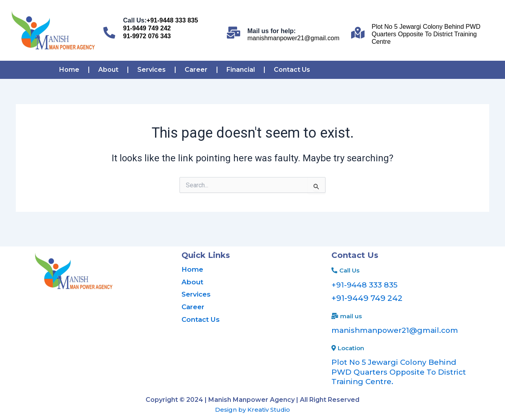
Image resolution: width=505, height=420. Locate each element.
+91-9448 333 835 (172, 20)
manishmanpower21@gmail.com (293, 38)
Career (196, 70)
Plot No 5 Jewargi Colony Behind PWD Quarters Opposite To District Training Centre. (397, 371)
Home (69, 70)
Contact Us (292, 70)
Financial (241, 70)
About (108, 70)
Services (151, 70)
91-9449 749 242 (147, 28)
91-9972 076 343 (147, 36)
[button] (345, 270)
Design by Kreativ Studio (252, 408)
